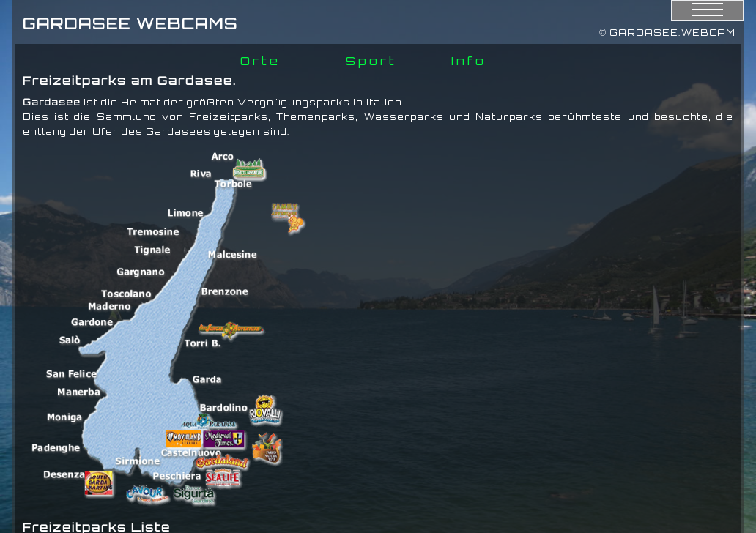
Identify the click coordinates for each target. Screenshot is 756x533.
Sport (371, 61)
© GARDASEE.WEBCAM (667, 33)
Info (469, 61)
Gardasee (52, 102)
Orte (260, 61)
